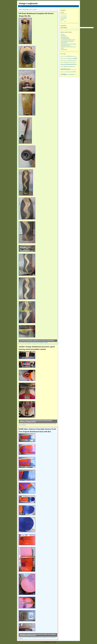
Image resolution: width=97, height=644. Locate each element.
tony (68, 72)
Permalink (46, 343)
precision (37, 424)
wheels (20, 425)
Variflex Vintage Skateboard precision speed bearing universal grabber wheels (36, 421)
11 (64, 16)
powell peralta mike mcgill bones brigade (68, 44)
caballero (65, 59)
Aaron (55, 642)
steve (64, 72)
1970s (66, 56)
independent (74, 61)
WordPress (47, 642)
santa (65, 66)
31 (63, 20)
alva (71, 56)
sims (72, 67)
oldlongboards (63, 36)
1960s (63, 56)
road (23, 343)
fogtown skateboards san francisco (67, 41)
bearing (30, 424)
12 (65, 16)
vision (68, 74)
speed (45, 424)
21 (61, 19)
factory (35, 637)
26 (65, 19)
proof (47, 637)
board (75, 56)
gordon (65, 61)
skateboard (41, 343)
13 (66, 16)
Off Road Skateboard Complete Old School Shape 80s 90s (37, 341)
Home (20, 6)
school (35, 343)
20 (66, 17)
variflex (24, 424)
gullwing (67, 61)
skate (74, 67)
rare (23, 637)
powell (72, 64)
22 (62, 19)
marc (41, 637)
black (73, 56)
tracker (71, 72)
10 (63, 16)
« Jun (61, 21)
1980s (69, 56)
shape (38, 343)
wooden (75, 75)
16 (63, 17)
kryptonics (62, 62)
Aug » (65, 21)
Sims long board (64, 49)
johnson (38, 637)
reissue (62, 67)
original (44, 637)
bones (62, 59)
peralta (67, 64)
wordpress (63, 34)
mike (71, 62)
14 (61, 17)
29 (62, 20)
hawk (70, 61)
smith (61, 72)
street (66, 72)
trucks (74, 72)
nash (76, 62)
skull (75, 69)
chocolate (29, 637)
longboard (66, 62)
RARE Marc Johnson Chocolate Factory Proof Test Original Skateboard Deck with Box (38, 635)
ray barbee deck (64, 43)
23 (63, 19)
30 (63, 20)
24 (63, 19)
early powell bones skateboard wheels (68, 40)
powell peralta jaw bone (65, 45)
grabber (33, 424)
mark (70, 62)
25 (64, 19)
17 (63, 17)
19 (65, 17)
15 (62, 17)
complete (29, 343)
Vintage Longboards (28, 3)
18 (64, 17)
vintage (55, 424)
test (55, 637)
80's (61, 56)
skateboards (72, 69)
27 (66, 19)
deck (32, 637)
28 (61, 20)
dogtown (62, 61)
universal (48, 424)
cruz (73, 58)
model (74, 62)
